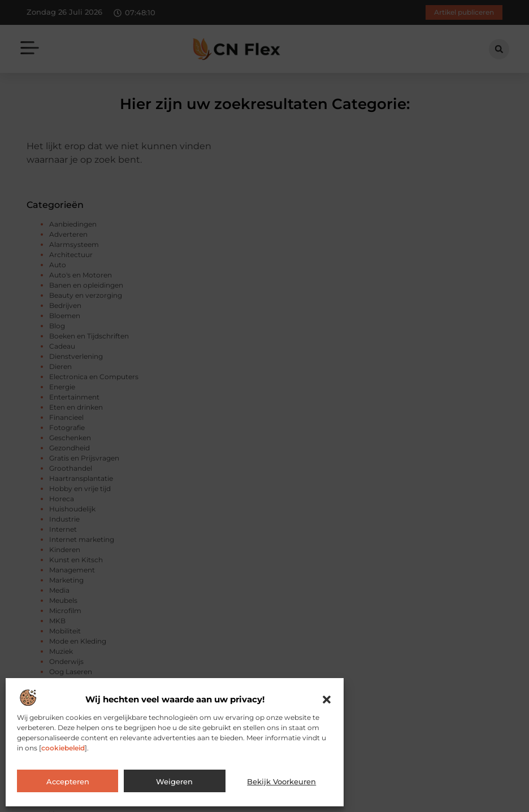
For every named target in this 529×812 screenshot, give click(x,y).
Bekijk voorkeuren (281, 781)
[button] (327, 700)
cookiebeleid (63, 748)
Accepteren (68, 781)
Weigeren (174, 781)
